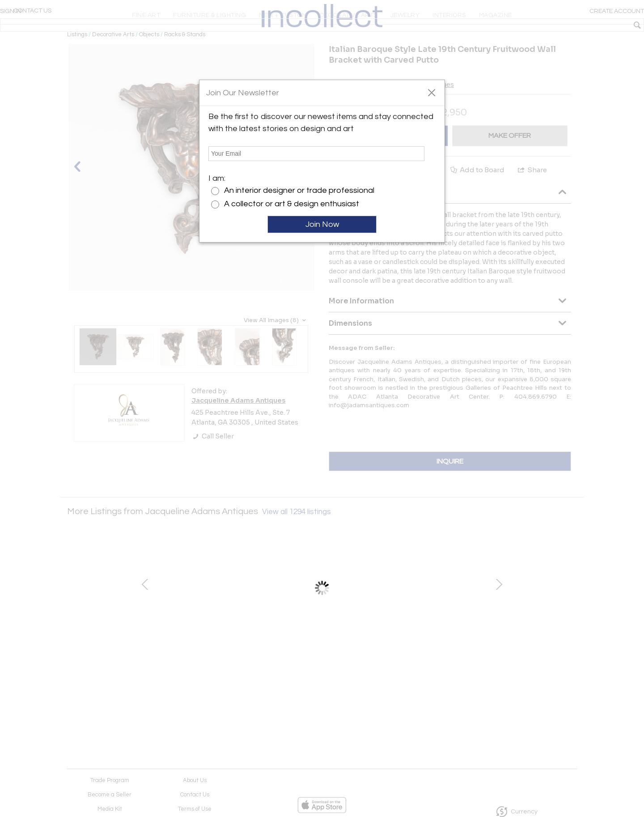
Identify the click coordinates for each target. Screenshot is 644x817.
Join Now (322, 224)
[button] (431, 92)
